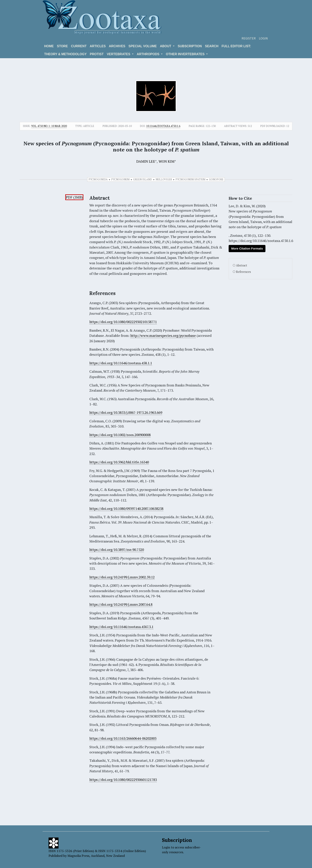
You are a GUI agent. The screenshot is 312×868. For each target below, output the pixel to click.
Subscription (190, 46)
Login (263, 38)
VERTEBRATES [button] (119, 54)
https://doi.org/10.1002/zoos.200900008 (120, 435)
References (243, 272)
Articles (98, 46)
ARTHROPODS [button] (148, 54)
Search (212, 46)
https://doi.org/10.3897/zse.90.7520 (117, 550)
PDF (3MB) (74, 197)
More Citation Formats (247, 248)
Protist (97, 54)
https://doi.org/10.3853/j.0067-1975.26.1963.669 (126, 412)
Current (79, 46)
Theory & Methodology (65, 54)
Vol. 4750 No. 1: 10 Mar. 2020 (49, 126)
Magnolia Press (78, 856)
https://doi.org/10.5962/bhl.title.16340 (119, 462)
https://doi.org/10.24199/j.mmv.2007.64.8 (121, 604)
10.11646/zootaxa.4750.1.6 (163, 126)
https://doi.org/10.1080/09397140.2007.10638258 (126, 509)
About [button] (166, 46)
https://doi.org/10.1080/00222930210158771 (123, 322)
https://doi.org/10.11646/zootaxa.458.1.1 (121, 363)
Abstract (242, 265)
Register (249, 38)
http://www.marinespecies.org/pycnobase (163, 336)
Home (49, 46)
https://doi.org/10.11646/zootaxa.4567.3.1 (121, 627)
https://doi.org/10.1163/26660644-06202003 (123, 738)
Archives (117, 46)
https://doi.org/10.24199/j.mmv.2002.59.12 (122, 577)
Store (62, 46)
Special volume (143, 46)
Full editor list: (236, 46)
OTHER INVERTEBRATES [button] (186, 54)
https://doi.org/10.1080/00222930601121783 (123, 780)
